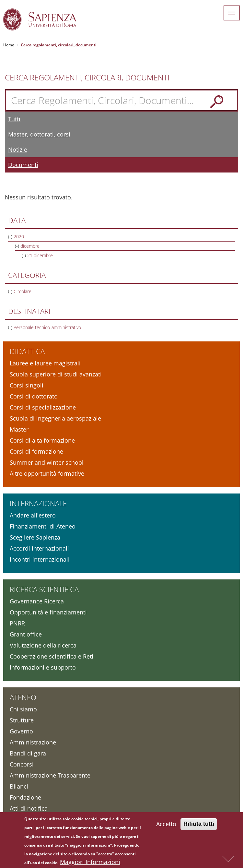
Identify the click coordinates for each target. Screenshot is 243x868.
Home (9, 45)
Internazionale (38, 503)
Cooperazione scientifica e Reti (52, 656)
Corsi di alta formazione (42, 440)
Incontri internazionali (40, 559)
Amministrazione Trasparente (50, 775)
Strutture (22, 720)
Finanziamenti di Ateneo (43, 526)
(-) (11, 237)
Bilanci (19, 786)
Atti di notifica (29, 808)
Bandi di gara (28, 753)
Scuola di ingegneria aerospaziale (55, 418)
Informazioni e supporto (43, 667)
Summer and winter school (47, 462)
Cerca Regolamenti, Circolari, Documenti (87, 77)
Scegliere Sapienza (35, 537)
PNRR (17, 623)
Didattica (27, 351)
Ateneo (23, 697)
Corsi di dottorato (34, 396)
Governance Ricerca (37, 601)
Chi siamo (23, 709)
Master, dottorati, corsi (39, 134)
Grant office (26, 634)
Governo (21, 731)
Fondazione (25, 797)
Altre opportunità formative (47, 473)
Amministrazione (33, 742)
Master (19, 429)
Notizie (18, 149)
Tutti (14, 119)
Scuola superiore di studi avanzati (56, 374)
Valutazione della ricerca (43, 645)
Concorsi (22, 764)
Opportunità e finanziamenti (48, 612)
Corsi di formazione (36, 451)
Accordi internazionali (39, 548)
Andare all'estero (33, 515)
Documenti (23, 165)
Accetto (166, 826)
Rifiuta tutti (199, 826)
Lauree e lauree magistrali (45, 363)
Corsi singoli (27, 385)
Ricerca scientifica (44, 589)
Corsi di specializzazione (43, 407)
